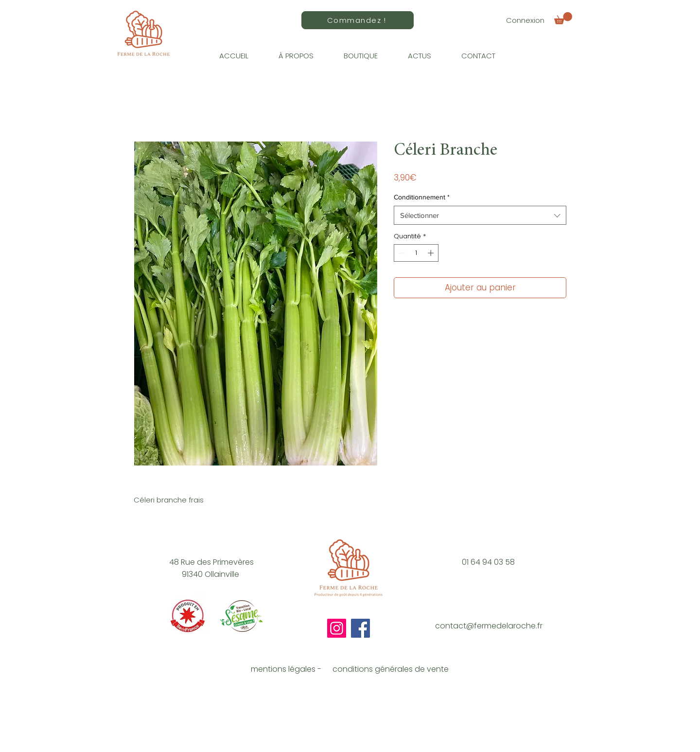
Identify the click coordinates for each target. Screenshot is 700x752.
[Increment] (432, 253)
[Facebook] (360, 628)
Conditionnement (422, 197)
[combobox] (480, 215)
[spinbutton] (416, 253)
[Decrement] (401, 253)
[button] (563, 18)
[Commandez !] (358, 20)
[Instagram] (337, 628)
